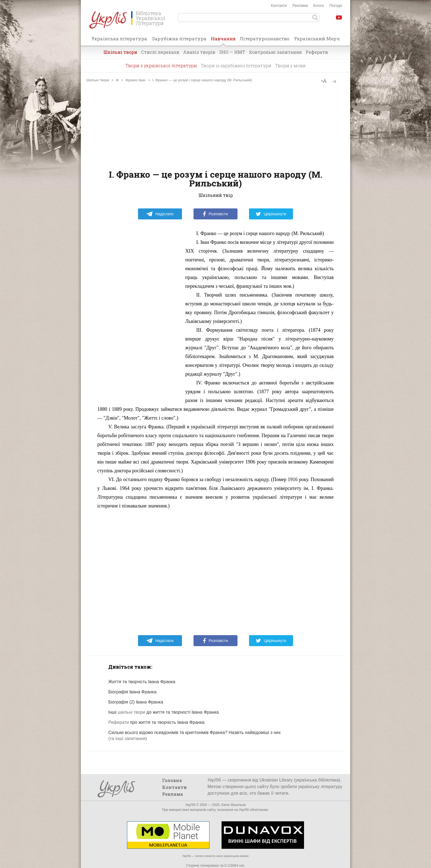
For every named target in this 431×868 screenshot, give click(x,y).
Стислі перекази (160, 52)
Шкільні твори (120, 52)
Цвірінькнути (271, 214)
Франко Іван (136, 80)
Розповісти (215, 214)
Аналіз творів (199, 52)
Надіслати (160, 214)
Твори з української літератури (161, 65)
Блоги (319, 5)
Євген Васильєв (234, 805)
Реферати (317, 52)
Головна (172, 780)
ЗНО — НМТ (232, 52)
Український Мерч (317, 39)
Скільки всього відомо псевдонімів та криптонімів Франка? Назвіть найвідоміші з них (194, 732)
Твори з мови (290, 65)
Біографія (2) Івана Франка (136, 702)
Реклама (300, 5)
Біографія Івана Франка (132, 692)
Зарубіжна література (179, 39)
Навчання (223, 40)
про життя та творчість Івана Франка (156, 722)
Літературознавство (265, 39)
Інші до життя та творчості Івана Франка (164, 712)
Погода (336, 5)
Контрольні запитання (275, 52)
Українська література (119, 39)
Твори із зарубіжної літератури (236, 65)
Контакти (279, 5)
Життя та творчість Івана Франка (142, 682)
